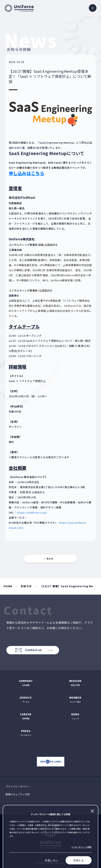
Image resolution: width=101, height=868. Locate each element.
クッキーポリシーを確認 (81, 847)
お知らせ (26, 586)
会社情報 (26, 683)
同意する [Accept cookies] (79, 860)
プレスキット (26, 733)
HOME (8, 586)
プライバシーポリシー (18, 786)
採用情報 (26, 716)
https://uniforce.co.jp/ (32, 512)
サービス (26, 699)
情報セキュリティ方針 (18, 794)
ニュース (75, 716)
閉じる (92, 811)
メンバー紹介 (75, 699)
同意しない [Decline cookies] (52, 860)
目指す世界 (75, 683)
